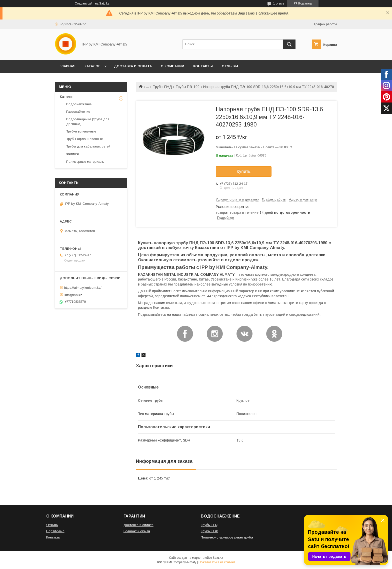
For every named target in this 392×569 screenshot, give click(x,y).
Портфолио (55, 531)
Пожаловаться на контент (217, 562)
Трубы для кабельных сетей (88, 146)
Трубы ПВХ (209, 531)
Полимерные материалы (85, 162)
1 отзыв (279, 3)
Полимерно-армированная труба (227, 537)
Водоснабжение (79, 104)
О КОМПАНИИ (172, 66)
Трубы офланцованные (84, 139)
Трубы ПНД (162, 87)
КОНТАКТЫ (203, 66)
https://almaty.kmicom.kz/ (83, 288)
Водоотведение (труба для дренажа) (88, 121)
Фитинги (72, 154)
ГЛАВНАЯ (67, 66)
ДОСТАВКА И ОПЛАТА (133, 66)
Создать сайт (84, 3)
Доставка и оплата (138, 525)
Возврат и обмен (137, 531)
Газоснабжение (78, 112)
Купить (244, 171)
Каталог (66, 97)
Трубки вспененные (81, 131)
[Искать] (289, 44)
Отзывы (52, 525)
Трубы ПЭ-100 (187, 87)
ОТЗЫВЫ (230, 66)
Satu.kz (218, 558)
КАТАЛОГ (92, 66)
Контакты (53, 537)
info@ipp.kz (73, 295)
